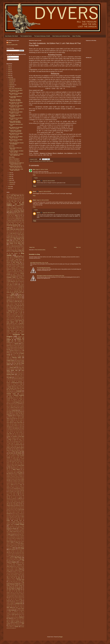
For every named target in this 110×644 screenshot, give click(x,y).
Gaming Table (20, 375)
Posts (9, 57)
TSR (22, 601)
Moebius (21, 476)
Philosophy (9, 514)
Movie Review (18, 483)
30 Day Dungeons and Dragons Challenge (15, 204)
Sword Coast (22, 573)
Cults (9, 294)
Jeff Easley (9, 427)
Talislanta (8, 579)
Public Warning (18, 526)
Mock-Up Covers (15, 476)
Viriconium (8, 609)
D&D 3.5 (13, 296)
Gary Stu (16, 377)
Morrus (12, 483)
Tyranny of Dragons (10, 603)
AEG (21, 215)
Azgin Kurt (8, 232)
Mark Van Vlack (10, 468)
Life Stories (19, 453)
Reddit (12, 536)
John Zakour (9, 432)
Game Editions (20, 369)
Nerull (12, 489)
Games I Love (20, 372)
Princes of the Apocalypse (17, 523)
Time (8, 598)
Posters (8, 520)
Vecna (22, 605)
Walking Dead (14, 609)
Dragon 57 (12, 321)
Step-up (21, 569)
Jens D (21, 427)
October (11, 83)
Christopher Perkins (11, 277)
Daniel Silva (21, 303)
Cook (16, 287)
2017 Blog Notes (15, 196)
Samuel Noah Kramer (20, 552)
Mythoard (8, 487)
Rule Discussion (20, 550)
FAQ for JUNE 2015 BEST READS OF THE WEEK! (15, 122)
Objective (21, 497)
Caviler (22, 272)
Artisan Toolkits (10, 229)
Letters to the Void (15, 450)
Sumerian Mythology (14, 573)
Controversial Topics (10, 287)
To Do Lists (12, 598)
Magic (12, 464)
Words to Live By (19, 620)
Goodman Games (21, 386)
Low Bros (22, 460)
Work (8, 621)
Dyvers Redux (11, 348)
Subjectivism (20, 572)
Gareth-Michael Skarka (18, 376)
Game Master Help (12, 370)
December (12, 79)
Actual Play (9, 211)
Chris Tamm (20, 276)
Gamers (14, 372)
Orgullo (22, 503)
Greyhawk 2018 (9, 393)
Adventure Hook (11, 214)
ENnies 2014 (22, 352)
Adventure (22, 213)
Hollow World (15, 409)
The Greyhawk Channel (17, 585)
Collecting (21, 281)
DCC (9, 310)
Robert (35, 200)
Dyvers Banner (14, 345)
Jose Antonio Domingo (18, 432)
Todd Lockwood (19, 598)
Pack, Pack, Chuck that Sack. (15, 88)
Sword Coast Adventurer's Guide (14, 575)
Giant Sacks (14, 380)
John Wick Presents (19, 431)
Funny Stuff (13, 367)
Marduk (14, 467)
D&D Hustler (20, 300)
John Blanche (10, 430)
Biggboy (21, 245)
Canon (19, 269)
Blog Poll (10, 252)
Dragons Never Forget (11, 327)
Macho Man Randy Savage (17, 463)
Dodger (8, 319)
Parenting (17, 505)
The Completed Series (26, 36)
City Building (17, 279)
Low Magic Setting (11, 461)
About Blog (76, 36)
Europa (14, 355)
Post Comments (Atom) (40, 250)
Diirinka (21, 314)
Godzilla (8, 386)
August (11, 87)
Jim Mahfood (9, 428)
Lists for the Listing (20, 454)
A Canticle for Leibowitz (17, 208)
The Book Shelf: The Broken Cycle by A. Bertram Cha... (15, 131)
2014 (9, 187)
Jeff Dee (21, 426)
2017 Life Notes (14, 198)
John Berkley (22, 428)
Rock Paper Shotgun (19, 545)
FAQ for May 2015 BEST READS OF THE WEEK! (16, 143)
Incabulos (22, 414)
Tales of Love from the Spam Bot (14, 577)
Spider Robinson (10, 566)
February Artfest (17, 358)
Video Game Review (19, 606)
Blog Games (15, 250)
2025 (9, 66)
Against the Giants (10, 217)
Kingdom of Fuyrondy (20, 438)
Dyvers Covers (20, 345)
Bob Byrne (14, 258)
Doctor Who (20, 318)
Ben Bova (19, 236)
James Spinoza (19, 421)
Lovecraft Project (15, 459)
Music (21, 485)
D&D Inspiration (10, 301)
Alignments (18, 218)
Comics (16, 284)
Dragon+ (16, 323)
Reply (34, 175)
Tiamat (16, 597)
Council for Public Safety (18, 288)
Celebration (9, 273)
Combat (8, 283)
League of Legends (10, 445)
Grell (14, 391)
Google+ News (11, 387)
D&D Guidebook (50, 161)
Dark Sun (17, 304)
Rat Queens (14, 533)
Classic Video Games (16, 280)
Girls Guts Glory (20, 380)
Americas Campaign (12, 221)
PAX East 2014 (20, 507)
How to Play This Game (11, 412)
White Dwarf (14, 614)
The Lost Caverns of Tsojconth (14, 588)
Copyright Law (21, 287)
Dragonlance (22, 323)
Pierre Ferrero (15, 514)
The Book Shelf (20, 580)
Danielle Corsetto (10, 304)
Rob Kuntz (20, 540)
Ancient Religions (11, 222)
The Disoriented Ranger (16, 583)
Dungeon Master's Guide (12, 332)
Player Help (17, 516)
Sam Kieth (13, 552)
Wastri (18, 610)
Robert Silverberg (13, 544)
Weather (10, 612)
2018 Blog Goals (21, 200)
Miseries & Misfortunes (19, 475)
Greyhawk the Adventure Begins (15, 397)
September (12, 85)
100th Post (9, 194)
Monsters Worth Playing (16, 479)
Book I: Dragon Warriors (17, 259)
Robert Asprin (18, 541)
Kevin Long (14, 435)
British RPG (20, 264)
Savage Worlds (11, 555)
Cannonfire (14, 269)
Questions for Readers (12, 529)
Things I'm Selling (20, 594)
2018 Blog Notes (13, 201)
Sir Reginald (18, 561)
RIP (22, 538)
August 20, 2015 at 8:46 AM (49, 181)
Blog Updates (20, 255)
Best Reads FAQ (14, 237)
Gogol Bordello (14, 386)
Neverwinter (22, 489)
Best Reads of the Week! (12, 36)
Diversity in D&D (15, 315)
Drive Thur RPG (11, 329)
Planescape (9, 515)
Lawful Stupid (11, 443)
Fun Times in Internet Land (15, 366)
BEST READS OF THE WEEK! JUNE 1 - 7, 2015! (16, 119)
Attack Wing (9, 231)
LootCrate (8, 459)
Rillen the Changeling (16, 538)
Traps (13, 601)
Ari (10, 226)
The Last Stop (19, 587)
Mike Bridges (20, 472)
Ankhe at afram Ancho (17, 224)
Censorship (15, 273)
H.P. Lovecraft (18, 403)
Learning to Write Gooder (12, 446)
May (10, 176)
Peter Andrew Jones (19, 511)
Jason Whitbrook (15, 426)
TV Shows (17, 602)
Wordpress (12, 620)
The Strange (13, 594)
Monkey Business (10, 478)
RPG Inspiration (12, 550)
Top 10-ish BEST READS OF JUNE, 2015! (15, 97)
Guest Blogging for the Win (19, 402)
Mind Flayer (15, 474)
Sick (12, 559)
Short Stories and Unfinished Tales (61, 36)
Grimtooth (8, 399)
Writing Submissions (16, 624)
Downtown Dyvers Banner (15, 319)
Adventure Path (10, 215)
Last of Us (22, 442)
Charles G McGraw (16, 275)
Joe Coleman (15, 428)
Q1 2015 (13, 527)
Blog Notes (22, 250)
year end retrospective (19, 625)
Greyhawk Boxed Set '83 (18, 393)
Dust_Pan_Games (15, 342)
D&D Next (17, 301)
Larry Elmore (16, 442)
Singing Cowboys (11, 561)
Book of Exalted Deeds (12, 261)
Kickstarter (15, 436)
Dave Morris (9, 307)
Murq (17, 485)
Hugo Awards (20, 412)
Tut (7, 602)
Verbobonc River (10, 606)
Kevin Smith (20, 435)
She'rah (11, 558)
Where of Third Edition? (14, 159)
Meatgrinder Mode (21, 471)
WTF (23, 624)
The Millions (9, 591)
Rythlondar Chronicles (11, 551)
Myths (13, 487)
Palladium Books (10, 505)
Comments (10, 59)
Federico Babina (9, 359)
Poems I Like (20, 518)
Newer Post (32, 247)
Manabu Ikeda (14, 465)
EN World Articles (14, 352)
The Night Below (17, 591)
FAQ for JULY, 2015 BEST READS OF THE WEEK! (15, 100)
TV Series (11, 602)
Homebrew (21, 409)
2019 (9, 70)
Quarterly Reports (19, 527)
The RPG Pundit (18, 592)
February (11, 182)
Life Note (22, 452)
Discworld (8, 315)
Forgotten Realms (11, 360)
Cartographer (9, 272)
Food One (21, 359)
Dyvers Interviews (10, 347)
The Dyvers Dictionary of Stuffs (42, 36)
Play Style (12, 516)
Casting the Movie (16, 272)
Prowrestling (11, 526)
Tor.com (8, 601)
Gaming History (10, 373)
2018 (9, 72)
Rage (8, 532)
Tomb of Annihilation (18, 599)
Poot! (22, 519)
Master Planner (16, 470)
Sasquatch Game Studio (20, 554)
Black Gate (8, 246)
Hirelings (21, 408)
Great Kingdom (20, 390)
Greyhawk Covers (11, 394)
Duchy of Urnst (20, 329)
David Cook (17, 307)
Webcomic (16, 612)
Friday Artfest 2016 (17, 365)
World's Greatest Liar (15, 623)
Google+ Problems (19, 387)
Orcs (18, 502)
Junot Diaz (16, 434)
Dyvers (38, 181)
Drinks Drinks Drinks (20, 327)
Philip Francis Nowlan (11, 512)
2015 (9, 77)
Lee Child (21, 446)
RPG (14, 548)
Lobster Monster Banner (18, 457)
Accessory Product (19, 210)
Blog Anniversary (17, 247)
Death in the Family (15, 310)
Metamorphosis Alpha (12, 472)
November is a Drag (34, 254)
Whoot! (20, 614)
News (18, 493)
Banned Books (11, 235)
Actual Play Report (19, 211)
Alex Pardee (12, 218)
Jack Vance (13, 419)
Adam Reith (16, 213)
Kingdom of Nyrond (12, 439)
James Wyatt (9, 423)
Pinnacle (21, 514)
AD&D (10, 213)
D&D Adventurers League (11, 299)
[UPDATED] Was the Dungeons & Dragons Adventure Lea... (16, 163)
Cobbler (17, 281)
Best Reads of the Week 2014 (16, 242)
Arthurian (21, 228)
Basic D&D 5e (21, 235)
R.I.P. (19, 529)
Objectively (8, 498)
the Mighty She (19, 590)
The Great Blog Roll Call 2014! (44, 268)
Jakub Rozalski (20, 419)
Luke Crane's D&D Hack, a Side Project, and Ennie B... (16, 170)
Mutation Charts (10, 486)
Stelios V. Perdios (14, 569)
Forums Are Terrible (20, 360)
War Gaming (12, 610)
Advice (16, 215)
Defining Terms (12, 311)
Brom (14, 265)
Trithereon (17, 601)
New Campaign (11, 492)
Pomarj (13, 519)
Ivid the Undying (11, 417)
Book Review (16, 262)
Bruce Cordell (20, 265)
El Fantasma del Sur (16, 349)
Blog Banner (17, 249)
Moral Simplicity (21, 481)
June (10, 175)
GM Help (14, 383)
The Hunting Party (10, 587)
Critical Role (9, 291)
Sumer (8, 573)
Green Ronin (9, 391)
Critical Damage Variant (18, 290)
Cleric (23, 280)
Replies (36, 178)
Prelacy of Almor (16, 522)
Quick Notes (12, 146)
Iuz (23, 416)
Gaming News (10, 374)
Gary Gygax (9, 377)
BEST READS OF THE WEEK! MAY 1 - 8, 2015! (16, 140)
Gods (21, 384)
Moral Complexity (14, 481)
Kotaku (15, 441)
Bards (16, 235)
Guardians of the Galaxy (11, 401)
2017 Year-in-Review (13, 200)
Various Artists (17, 605)
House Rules (15, 410)
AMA (11, 219)
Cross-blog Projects (18, 291)
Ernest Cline (10, 353)
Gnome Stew (15, 384)
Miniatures (21, 474)
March (11, 180)
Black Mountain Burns (16, 246)
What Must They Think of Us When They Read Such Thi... (16, 167)
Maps (9, 467)
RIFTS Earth (9, 538)
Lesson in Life (9, 447)
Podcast (11, 518)
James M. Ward (10, 420)
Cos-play (10, 288)
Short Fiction (18, 558)
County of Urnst (9, 290)
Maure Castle (14, 471)
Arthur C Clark (15, 228)
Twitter (21, 602)
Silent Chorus (16, 559)
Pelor (16, 509)
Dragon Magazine (19, 321)
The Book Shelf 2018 (13, 581)
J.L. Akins (18, 417)
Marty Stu (17, 468)
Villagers (17, 607)
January (11, 184)
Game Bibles (12, 157)
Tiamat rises (21, 597)
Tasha (13, 579)
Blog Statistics (15, 253)
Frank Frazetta (11, 362)
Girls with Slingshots (11, 381)
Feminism (16, 359)
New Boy (22, 490)
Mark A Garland (20, 467)
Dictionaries (9, 314)
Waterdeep (22, 610)
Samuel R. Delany (11, 554)
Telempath (18, 579)
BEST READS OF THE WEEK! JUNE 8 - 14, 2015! (16, 113)
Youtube (16, 627)
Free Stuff (16, 363)
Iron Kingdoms (18, 416)
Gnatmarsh (8, 384)
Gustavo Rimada (11, 404)
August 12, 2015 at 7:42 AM (42, 170)
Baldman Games (21, 233)
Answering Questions (12, 225)
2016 (9, 76)
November (12, 81)
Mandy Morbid (21, 465)
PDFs (12, 509)
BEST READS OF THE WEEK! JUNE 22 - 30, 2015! (16, 103)
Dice (21, 312)
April (10, 178)
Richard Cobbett (20, 537)
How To (22, 410)
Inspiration (10, 416)
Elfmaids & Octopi (14, 351)
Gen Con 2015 (18, 379)
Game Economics (11, 369)
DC (23, 308)
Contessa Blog (20, 286)
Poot (17, 519)
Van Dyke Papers (10, 605)
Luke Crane (18, 461)
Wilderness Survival (10, 617)
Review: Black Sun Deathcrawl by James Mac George (16, 109)
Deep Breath (22, 310)
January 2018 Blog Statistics (12, 424)
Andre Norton (18, 222)
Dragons (9, 325)
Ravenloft (22, 533)
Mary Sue (8, 470)
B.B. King (14, 232)
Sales (8, 552)
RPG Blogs (21, 548)
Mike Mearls (9, 474)
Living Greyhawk (12, 456)
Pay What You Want (18, 508)
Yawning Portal (11, 625)
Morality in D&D (17, 482)
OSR (8, 504)
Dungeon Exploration (10, 330)
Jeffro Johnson (15, 427)
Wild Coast (14, 616)
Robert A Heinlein (10, 541)
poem (15, 518)
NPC (19, 494)
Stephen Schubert (10, 570)
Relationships (17, 536)
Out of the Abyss (14, 504)
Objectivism (14, 498)
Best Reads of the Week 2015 (15, 243)
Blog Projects (16, 252)
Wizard (16, 617)
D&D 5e (19, 297)
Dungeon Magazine (19, 330)
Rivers (15, 540)
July (10, 173)
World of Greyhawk (15, 621)
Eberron (16, 348)
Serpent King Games (15, 556)
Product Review (20, 524)
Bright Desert (14, 264)
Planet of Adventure (16, 515)
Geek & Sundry (21, 377)
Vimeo (21, 607)
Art (21, 226)
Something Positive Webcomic (14, 563)
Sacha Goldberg (20, 551)
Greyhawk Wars (10, 398)
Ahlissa (17, 217)
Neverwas (16, 489)
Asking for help (19, 229)
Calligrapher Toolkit (14, 268)
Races (12, 530)
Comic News (9, 284)
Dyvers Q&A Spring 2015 (19, 347)
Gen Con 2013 (11, 379)
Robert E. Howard (15, 542)
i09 (14, 413)
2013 (9, 188)
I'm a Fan (9, 413)
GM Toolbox (20, 383)
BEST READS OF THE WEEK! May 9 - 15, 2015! (16, 137)
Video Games (10, 607)
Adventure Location (19, 214)
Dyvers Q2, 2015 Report (14, 161)
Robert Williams (21, 544)
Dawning (20, 308)
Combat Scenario (15, 283)
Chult (12, 279)
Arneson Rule (16, 226)
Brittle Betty (9, 265)
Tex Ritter (13, 580)
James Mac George (19, 420)
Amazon (23, 219)
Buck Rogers (9, 266)
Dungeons (16, 333)
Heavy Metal (13, 406)
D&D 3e (45, 161)
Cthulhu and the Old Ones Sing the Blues (15, 292)
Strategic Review (18, 570)
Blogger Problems (10, 257)
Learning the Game (19, 445)
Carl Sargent (14, 271)
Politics (8, 519)
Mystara (21, 486)
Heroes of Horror (14, 408)
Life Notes (11, 453)
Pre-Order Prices (18, 520)
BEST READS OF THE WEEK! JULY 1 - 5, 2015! (16, 94)
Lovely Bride (16, 460)
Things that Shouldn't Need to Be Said (14, 595)
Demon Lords (9, 312)
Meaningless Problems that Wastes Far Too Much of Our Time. (51, 276)
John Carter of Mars (17, 430)
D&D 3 (8, 296)
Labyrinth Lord (9, 442)
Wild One (21, 616)
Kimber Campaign (12, 438)
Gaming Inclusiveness (19, 373)
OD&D (19, 498)
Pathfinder (22, 505)
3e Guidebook (36, 161)
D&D (13, 294)
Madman (8, 464)
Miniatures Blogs (10, 475)
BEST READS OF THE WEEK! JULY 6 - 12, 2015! (16, 91)
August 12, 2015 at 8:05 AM (45, 192)
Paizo (21, 504)
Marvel (22, 468)
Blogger (61, 637)
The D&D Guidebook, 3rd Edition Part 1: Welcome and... (16, 155)
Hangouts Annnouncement (15, 405)
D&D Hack (15, 300)
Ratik (18, 533)
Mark (34, 170)
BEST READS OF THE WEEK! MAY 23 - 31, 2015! (16, 128)
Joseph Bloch (9, 434)
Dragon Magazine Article (12, 322)
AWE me (14, 231)
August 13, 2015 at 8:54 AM (43, 200)
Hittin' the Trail (9, 409)
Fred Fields (18, 362)
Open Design (13, 503)
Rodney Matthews (10, 547)
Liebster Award (15, 452)
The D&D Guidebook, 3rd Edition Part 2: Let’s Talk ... (16, 152)
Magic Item (17, 464)
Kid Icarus (22, 436)
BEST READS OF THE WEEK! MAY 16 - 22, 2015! (16, 134)
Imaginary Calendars (15, 414)
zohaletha (13, 628)
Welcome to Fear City (16, 613)
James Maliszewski (10, 421)
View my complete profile (12, 45)
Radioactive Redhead (19, 530)
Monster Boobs (17, 478)
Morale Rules (10, 482)
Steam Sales (18, 568)
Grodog (21, 399)
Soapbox (14, 562)
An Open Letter (21, 221)
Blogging (16, 257)
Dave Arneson (20, 305)
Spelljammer (20, 565)
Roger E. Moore (17, 547)
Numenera (19, 496)
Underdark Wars (19, 603)
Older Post (78, 247)
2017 (9, 74)
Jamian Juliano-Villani (18, 423)
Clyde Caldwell (11, 281)
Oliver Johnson (14, 501)
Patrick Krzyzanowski (12, 507)
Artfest (8, 228)
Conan (15, 286)
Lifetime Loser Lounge (11, 454)
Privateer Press (10, 525)
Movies (12, 485)
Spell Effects (13, 565)
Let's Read (16, 449)
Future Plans (21, 367)
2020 (9, 68)
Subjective (15, 572)
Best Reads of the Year (13, 245)
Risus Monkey (9, 540)
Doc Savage (14, 318)
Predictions (8, 522)
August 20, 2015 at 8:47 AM (49, 213)
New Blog (17, 490)
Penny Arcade (21, 509)
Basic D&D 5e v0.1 (12, 236)
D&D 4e (14, 297)
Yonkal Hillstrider (10, 627)
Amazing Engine (17, 219)
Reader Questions (11, 534)
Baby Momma (13, 233)
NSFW (14, 496)
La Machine (20, 441)
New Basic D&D (11, 490)
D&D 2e (21, 294)
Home (55, 247)
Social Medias (22, 562)
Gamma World (9, 376)
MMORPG (8, 476)
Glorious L (9, 383)
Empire (20, 351)
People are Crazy (11, 511)
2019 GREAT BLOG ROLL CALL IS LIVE (39, 263)
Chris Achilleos (13, 276)
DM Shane (18, 316)
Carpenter (21, 271)
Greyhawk (19, 391)
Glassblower (20, 381)
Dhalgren (17, 312)
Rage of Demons (13, 532)
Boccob (19, 258)
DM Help (12, 316)
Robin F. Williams (11, 545)
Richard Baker (13, 537)
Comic (21, 283)
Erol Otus (16, 353)
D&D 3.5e (41, 161)
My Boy (16, 486)
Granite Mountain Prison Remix (13, 388)
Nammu (17, 487)
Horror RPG (9, 410)
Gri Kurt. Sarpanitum (19, 398)
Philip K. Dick (20, 512)
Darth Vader (13, 306)
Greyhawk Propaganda (19, 395)
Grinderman (15, 399)
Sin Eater (22, 559)
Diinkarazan (15, 314)
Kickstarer (9, 436)
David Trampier (14, 308)
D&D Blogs (19, 299)
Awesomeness (20, 231)
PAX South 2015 (10, 508)
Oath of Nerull (14, 497)
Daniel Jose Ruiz (14, 303)
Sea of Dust (18, 555)
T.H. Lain (21, 576)
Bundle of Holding (16, 266)
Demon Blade (20, 311)
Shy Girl (8, 559)
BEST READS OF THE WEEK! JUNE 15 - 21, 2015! (16, 106)
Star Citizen (17, 566)
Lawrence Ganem (19, 443)
